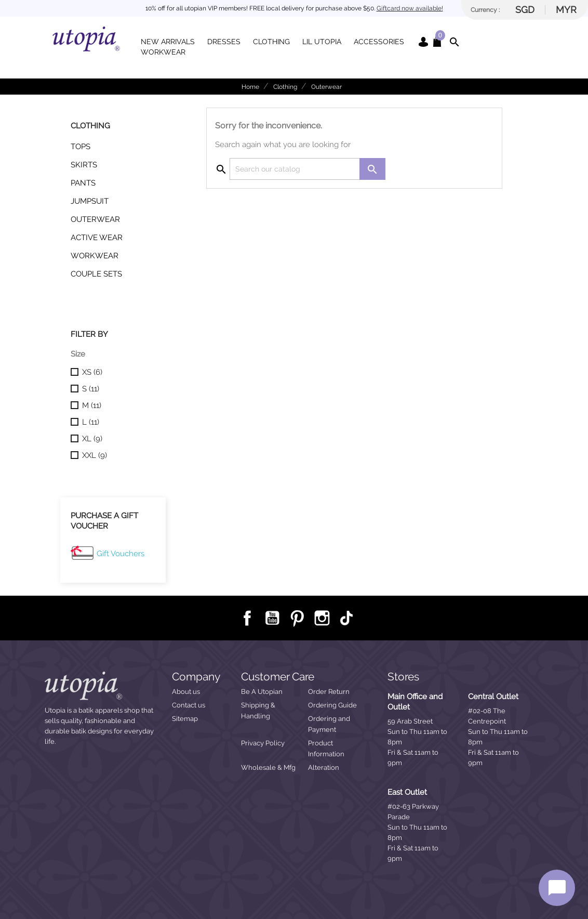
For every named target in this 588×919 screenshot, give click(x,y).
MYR (566, 10)
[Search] (308, 169)
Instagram (322, 618)
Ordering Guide (332, 705)
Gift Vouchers (121, 554)
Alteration (324, 767)
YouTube (272, 618)
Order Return (329, 692)
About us (186, 692)
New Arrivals (168, 42)
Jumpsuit (90, 201)
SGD (525, 10)
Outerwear (95, 219)
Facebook (247, 618)
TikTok (346, 618)
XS (92, 372)
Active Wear (97, 238)
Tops (81, 147)
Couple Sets (96, 274)
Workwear (163, 52)
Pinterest (297, 618)
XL (92, 439)
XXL (95, 455)
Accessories (379, 42)
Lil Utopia (322, 42)
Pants (83, 183)
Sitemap (185, 719)
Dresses (224, 42)
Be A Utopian (262, 692)
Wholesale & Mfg (268, 767)
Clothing (271, 42)
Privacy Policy (263, 743)
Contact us (189, 705)
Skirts (84, 165)
